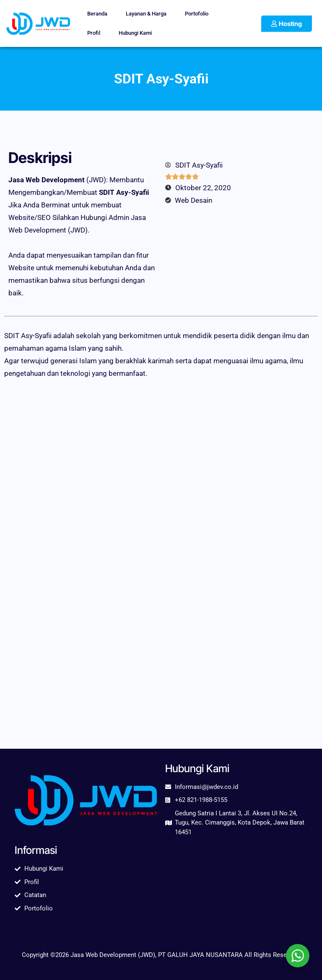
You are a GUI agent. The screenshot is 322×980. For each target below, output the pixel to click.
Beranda (97, 14)
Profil (94, 33)
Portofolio (197, 14)
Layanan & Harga (146, 14)
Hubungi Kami (135, 33)
